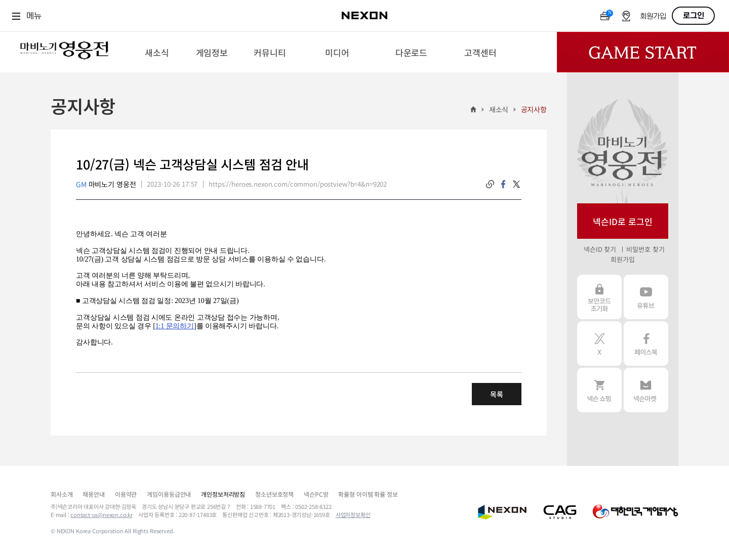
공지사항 (534, 109)
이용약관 (126, 494)
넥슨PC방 (316, 494)
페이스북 (646, 343)
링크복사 (490, 184)
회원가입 (653, 16)
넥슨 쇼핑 (599, 390)
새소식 (499, 109)
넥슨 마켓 (646, 390)
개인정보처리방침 (223, 494)
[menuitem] (157, 52)
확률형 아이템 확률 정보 (368, 494)
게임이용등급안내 (169, 494)
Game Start (643, 52)
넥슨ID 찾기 (600, 249)
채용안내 (93, 494)
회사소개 (62, 494)
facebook (503, 184)
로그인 (694, 16)
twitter (516, 184)
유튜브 (646, 297)
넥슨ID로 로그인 (623, 221)
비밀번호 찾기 (645, 249)
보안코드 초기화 (599, 297)
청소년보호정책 (274, 494)
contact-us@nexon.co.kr (102, 514)
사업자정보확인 (353, 514)
